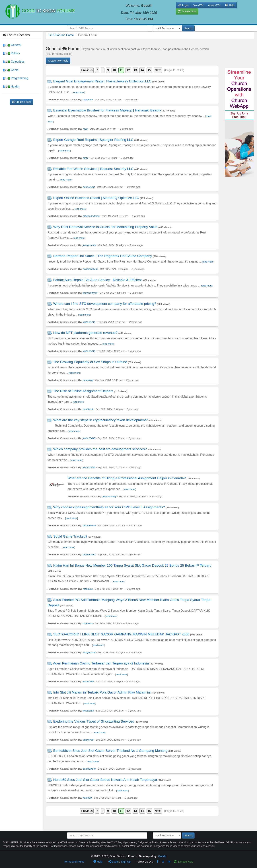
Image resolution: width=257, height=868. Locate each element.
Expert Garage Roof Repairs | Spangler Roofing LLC (93, 140)
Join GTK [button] (198, 5)
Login (114, 862)
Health (11, 87)
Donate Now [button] (187, 11)
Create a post (21, 102)
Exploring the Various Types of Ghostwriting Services (93, 721)
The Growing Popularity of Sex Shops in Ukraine (90, 362)
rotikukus (88, 589)
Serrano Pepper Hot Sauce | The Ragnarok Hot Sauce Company (102, 256)
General (12, 45)
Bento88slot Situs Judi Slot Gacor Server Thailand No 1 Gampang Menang (110, 751)
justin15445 (89, 322)
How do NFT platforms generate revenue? (85, 333)
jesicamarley (110, 496)
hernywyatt (89, 187)
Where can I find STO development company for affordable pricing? (105, 304)
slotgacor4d (89, 652)
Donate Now (184, 862)
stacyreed (88, 740)
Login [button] (183, 5)
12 (128, 70)
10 (114, 70)
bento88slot (89, 769)
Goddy (162, 856)
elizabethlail (89, 526)
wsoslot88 (88, 681)
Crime (11, 70)
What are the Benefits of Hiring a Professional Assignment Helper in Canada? (127, 478)
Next (158, 70)
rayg (85, 129)
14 (142, 70)
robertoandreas (91, 216)
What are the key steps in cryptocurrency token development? (100, 420)
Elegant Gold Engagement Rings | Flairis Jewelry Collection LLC (102, 81)
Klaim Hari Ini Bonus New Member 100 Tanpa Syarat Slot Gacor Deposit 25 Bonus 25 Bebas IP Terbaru (132, 565)
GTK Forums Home (61, 35)
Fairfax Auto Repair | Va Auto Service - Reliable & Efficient (97, 280)
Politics (11, 53)
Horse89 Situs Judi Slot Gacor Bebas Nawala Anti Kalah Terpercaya (105, 780)
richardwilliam (90, 269)
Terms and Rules (74, 862)
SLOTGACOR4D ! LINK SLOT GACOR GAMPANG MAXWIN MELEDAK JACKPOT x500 (121, 634)
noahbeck (88, 409)
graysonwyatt (90, 293)
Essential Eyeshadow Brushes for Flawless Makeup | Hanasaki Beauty (107, 110)
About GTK (214, 5)
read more (79, 92)
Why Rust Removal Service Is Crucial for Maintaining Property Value (105, 227)
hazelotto (88, 100)
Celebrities (14, 62)
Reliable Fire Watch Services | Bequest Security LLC (93, 169)
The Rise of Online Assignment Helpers (83, 391)
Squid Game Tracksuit (70, 536)
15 (149, 70)
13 (135, 70)
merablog (88, 380)
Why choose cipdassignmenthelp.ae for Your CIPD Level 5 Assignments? (109, 507)
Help (230, 5)
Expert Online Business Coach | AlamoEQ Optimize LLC (96, 198)
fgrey (85, 158)
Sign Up (126, 862)
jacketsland (89, 555)
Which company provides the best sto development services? (100, 449)
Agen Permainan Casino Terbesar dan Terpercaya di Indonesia (101, 663)
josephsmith (89, 245)
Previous (87, 70)
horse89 (87, 798)
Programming (15, 78)
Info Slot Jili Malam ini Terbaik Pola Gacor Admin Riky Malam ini (102, 692)
